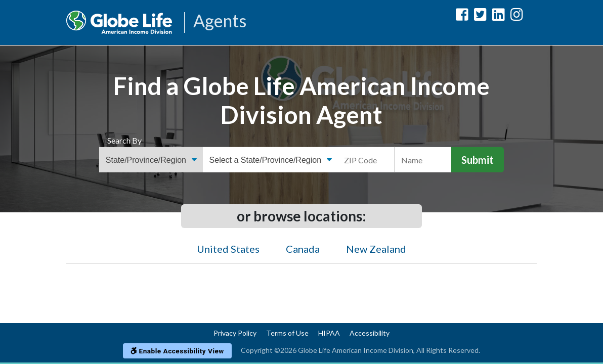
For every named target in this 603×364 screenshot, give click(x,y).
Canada (303, 249)
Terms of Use (287, 333)
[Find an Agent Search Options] (151, 160)
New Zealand (376, 249)
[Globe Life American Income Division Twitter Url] (480, 16)
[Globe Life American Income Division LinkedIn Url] (499, 16)
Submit (478, 160)
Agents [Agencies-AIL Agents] (220, 21)
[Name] (423, 160)
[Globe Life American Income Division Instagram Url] (517, 16)
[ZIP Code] (367, 160)
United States (228, 249)
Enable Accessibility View (177, 351)
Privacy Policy (235, 333)
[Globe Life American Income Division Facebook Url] (462, 16)
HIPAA (329, 333)
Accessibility (370, 333)
